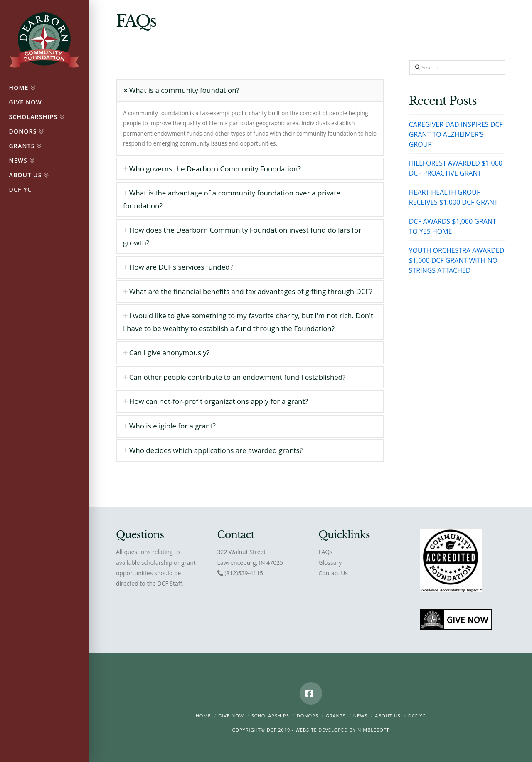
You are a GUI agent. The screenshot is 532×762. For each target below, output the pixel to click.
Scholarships (270, 716)
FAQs (325, 552)
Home (203, 716)
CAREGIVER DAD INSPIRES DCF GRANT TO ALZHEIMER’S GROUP (456, 134)
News (361, 716)
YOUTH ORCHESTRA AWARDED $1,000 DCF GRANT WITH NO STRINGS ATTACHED (457, 260)
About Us (388, 716)
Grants (336, 716)
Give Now (231, 716)
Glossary (330, 563)
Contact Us (333, 573)
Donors (308, 716)
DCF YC (417, 716)
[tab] (250, 90)
